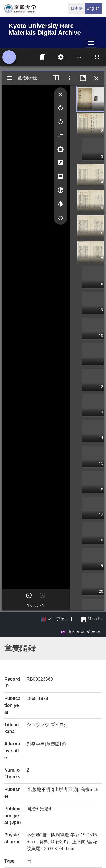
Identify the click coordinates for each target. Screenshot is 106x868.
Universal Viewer (81, 632)
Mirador (92, 619)
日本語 (77, 8)
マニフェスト (57, 619)
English (93, 8)
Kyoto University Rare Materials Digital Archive (45, 28)
